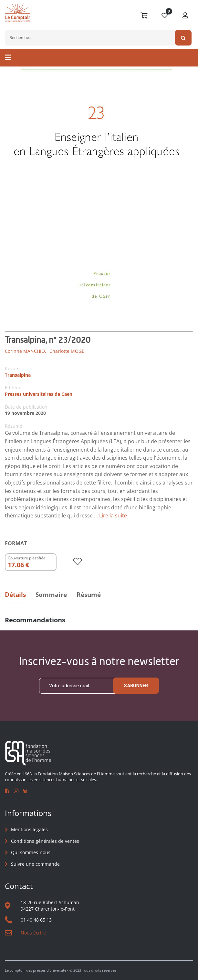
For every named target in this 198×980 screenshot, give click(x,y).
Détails (15, 595)
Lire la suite (113, 516)
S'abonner (136, 686)
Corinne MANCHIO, (26, 351)
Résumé (89, 595)
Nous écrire (33, 933)
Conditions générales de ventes (45, 841)
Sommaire (51, 595)
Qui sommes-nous (31, 852)
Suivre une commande (35, 864)
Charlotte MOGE (67, 351)
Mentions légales (29, 829)
